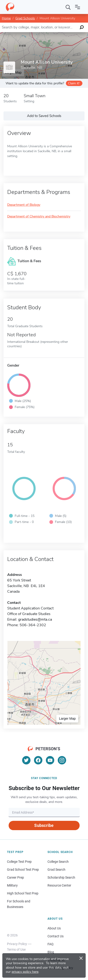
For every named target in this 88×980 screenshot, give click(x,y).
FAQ (51, 944)
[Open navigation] (78, 7)
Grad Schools (25, 18)
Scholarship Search (61, 877)
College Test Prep (19, 862)
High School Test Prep (23, 893)
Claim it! (74, 83)
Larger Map (67, 719)
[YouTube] (50, 760)
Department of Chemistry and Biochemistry (39, 217)
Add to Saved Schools (44, 116)
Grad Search (56, 870)
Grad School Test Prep (23, 870)
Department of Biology (24, 205)
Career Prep (15, 877)
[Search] (68, 7)
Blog (51, 952)
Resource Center (59, 885)
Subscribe (44, 825)
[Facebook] (38, 760)
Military (12, 885)
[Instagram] (62, 760)
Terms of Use (16, 949)
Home (6, 18)
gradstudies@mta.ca (35, 619)
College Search (58, 862)
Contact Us (56, 936)
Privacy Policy (17, 944)
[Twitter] (26, 760)
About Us (54, 928)
